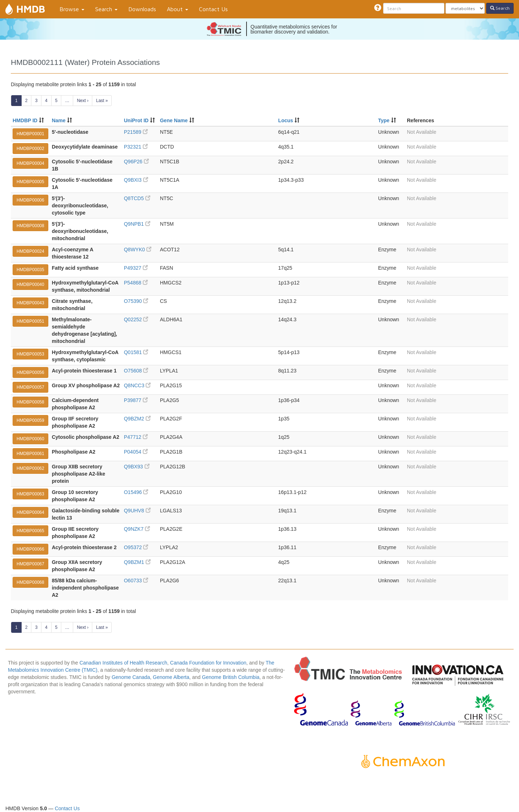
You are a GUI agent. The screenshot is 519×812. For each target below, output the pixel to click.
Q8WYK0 (138, 250)
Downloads (142, 9)
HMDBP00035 (30, 270)
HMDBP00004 (30, 163)
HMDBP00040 (30, 284)
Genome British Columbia (231, 677)
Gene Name (174, 120)
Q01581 (136, 352)
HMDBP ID (25, 120)
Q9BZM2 (137, 419)
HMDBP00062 (30, 468)
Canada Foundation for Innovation (208, 663)
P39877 (136, 400)
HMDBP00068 (30, 582)
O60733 (136, 581)
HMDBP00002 (30, 149)
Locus (286, 120)
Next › (83, 101)
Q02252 (136, 319)
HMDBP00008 (30, 226)
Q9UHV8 (137, 511)
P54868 (136, 283)
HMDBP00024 (30, 251)
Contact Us (213, 9)
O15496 (136, 492)
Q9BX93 (137, 467)
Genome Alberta (171, 677)
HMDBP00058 (30, 402)
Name (59, 120)
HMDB (31, 9)
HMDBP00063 (30, 494)
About (178, 9)
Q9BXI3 (136, 180)
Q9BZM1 (137, 562)
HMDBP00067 (30, 564)
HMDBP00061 (30, 454)
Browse (72, 9)
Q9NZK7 (137, 529)
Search (106, 9)
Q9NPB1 (137, 224)
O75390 (136, 301)
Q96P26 (136, 162)
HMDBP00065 (30, 531)
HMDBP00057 (30, 387)
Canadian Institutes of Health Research (123, 663)
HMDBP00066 (30, 549)
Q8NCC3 (137, 385)
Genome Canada (131, 677)
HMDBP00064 (30, 512)
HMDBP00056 (30, 372)
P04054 (136, 452)
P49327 (136, 268)
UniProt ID (136, 120)
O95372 (136, 547)
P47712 (136, 437)
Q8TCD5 (137, 198)
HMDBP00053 (30, 354)
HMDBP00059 (30, 420)
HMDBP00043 (30, 303)
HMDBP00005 (30, 182)
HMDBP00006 (30, 200)
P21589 (136, 132)
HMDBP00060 (30, 439)
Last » (102, 101)
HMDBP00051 (30, 321)
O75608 (136, 371)
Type (384, 120)
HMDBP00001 (30, 134)
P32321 (136, 147)
